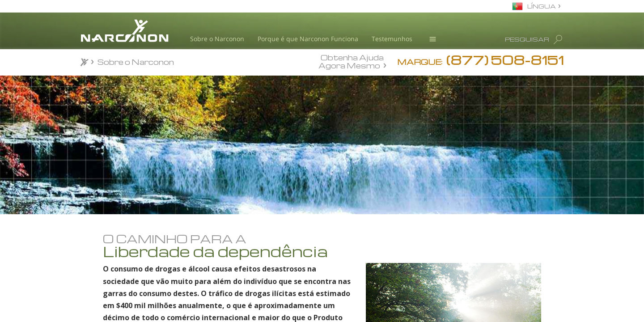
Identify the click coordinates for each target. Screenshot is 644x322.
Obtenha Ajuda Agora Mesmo (351, 61)
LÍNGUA (542, 6)
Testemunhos (392, 39)
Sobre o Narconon (217, 39)
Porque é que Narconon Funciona (308, 39)
